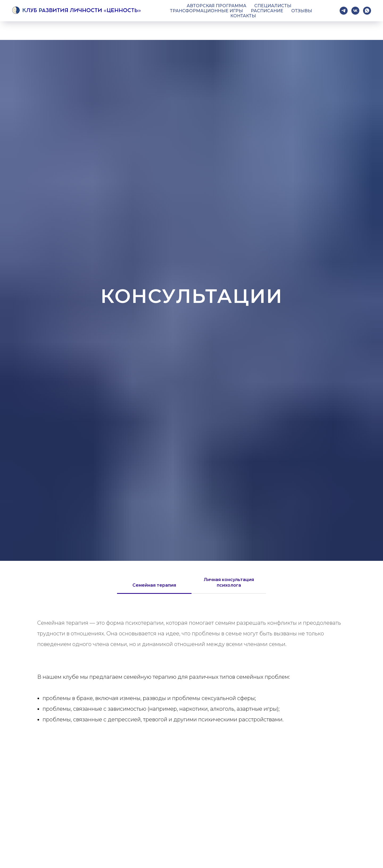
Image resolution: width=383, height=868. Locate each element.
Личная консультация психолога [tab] (229, 583)
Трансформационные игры (206, 11)
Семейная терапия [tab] (154, 585)
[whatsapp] (367, 11)
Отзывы (302, 11)
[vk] (355, 11)
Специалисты (273, 6)
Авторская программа (217, 6)
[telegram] (344, 11)
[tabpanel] (191, 634)
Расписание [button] (267, 11)
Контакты (243, 16)
